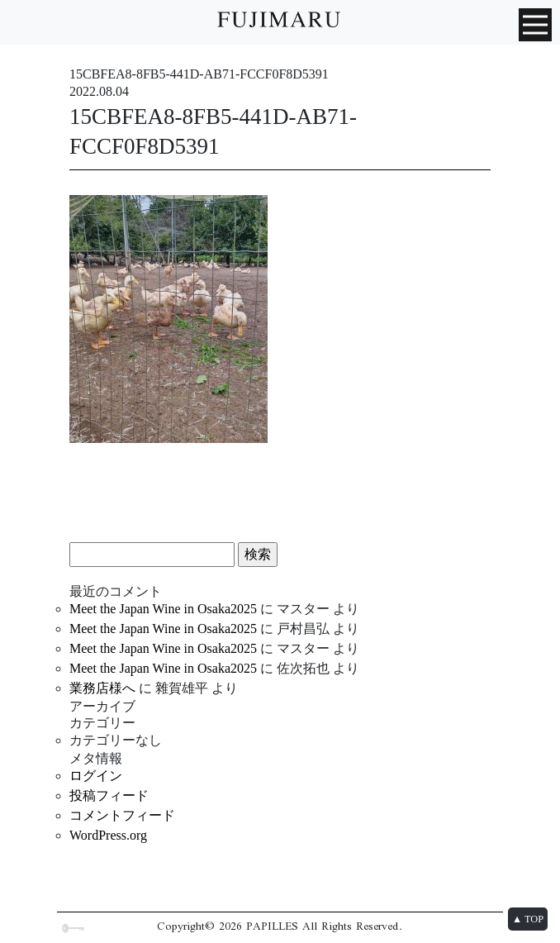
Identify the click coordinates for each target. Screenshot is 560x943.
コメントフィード (122, 815)
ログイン (96, 776)
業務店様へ (102, 688)
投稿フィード (109, 795)
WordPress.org (108, 835)
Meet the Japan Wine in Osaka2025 (163, 609)
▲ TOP (528, 919)
